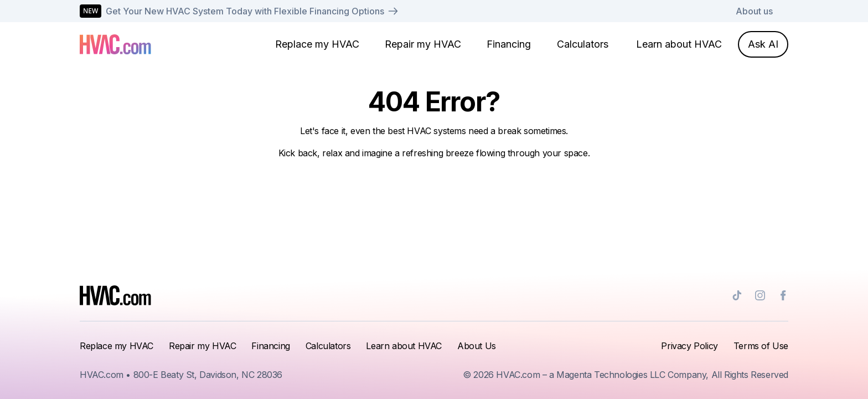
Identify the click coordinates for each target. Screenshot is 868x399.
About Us (477, 346)
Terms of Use (761, 346)
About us (754, 11)
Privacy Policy (689, 346)
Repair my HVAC (423, 44)
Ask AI (763, 44)
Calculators (583, 44)
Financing (509, 44)
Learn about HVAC (679, 44)
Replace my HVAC (317, 44)
